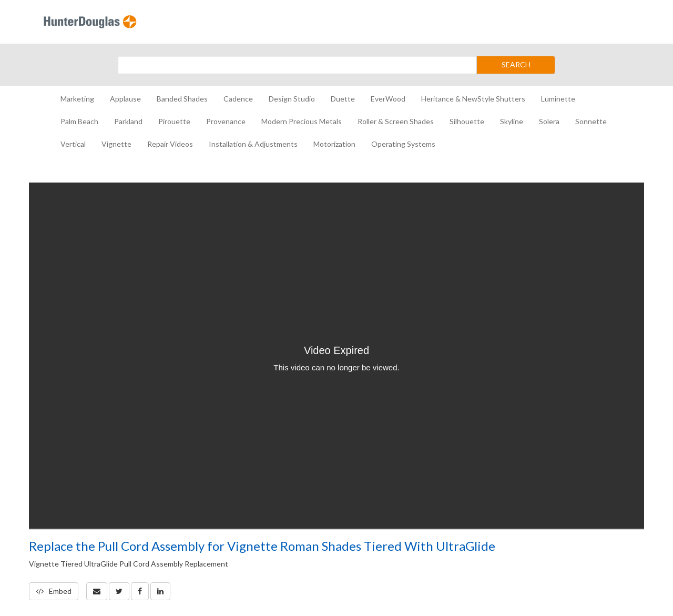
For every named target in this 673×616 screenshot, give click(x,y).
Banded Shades (182, 99)
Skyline (512, 121)
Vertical (73, 144)
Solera (549, 121)
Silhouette (467, 121)
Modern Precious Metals (302, 121)
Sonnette (591, 121)
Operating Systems (403, 144)
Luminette (558, 99)
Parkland (128, 121)
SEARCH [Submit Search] (516, 64)
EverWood (388, 99)
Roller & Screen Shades (396, 121)
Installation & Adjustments (253, 144)
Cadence (238, 99)
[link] (119, 591)
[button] (97, 591)
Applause (125, 99)
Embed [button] (54, 591)
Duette (343, 99)
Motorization (334, 144)
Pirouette (174, 121)
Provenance (226, 121)
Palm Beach (79, 121)
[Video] (336, 356)
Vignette (116, 144)
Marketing (77, 99)
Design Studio (292, 99)
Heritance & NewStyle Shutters (473, 99)
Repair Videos (170, 144)
